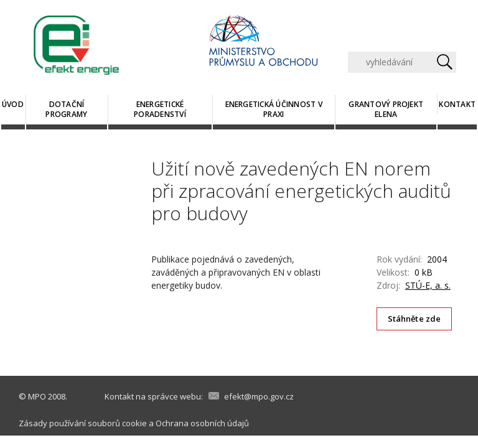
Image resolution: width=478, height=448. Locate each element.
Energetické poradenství (160, 109)
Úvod (13, 104)
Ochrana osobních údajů (202, 423)
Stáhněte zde (415, 319)
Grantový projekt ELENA (386, 109)
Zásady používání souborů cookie (83, 423)
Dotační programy (66, 109)
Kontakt (457, 104)
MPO (37, 396)
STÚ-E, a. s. (428, 285)
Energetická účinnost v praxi (274, 109)
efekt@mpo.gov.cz (259, 396)
